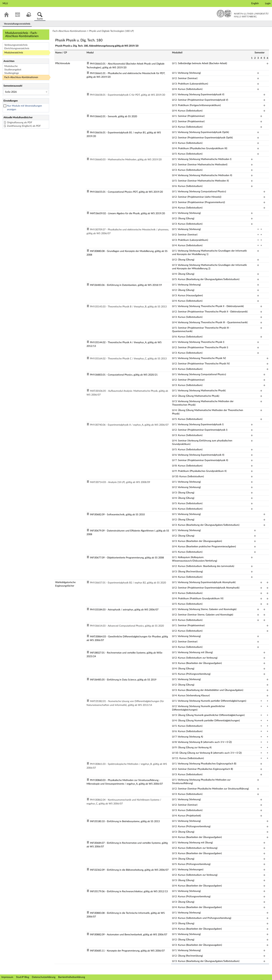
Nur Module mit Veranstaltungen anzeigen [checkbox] (24, 108)
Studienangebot (13, 70)
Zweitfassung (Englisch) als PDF (24, 126)
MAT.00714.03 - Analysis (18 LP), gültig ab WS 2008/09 (120, 482)
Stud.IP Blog (23, 977)
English (255, 3)
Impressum (7, 977)
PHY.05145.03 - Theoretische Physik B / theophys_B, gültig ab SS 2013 (128, 307)
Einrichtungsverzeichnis (17, 49)
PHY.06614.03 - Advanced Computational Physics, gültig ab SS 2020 (127, 626)
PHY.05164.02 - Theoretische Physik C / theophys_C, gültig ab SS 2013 (128, 359)
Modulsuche (11, 66)
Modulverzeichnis (14, 53)
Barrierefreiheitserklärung (72, 977)
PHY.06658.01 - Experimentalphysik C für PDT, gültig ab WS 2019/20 (128, 95)
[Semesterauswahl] (26, 92)
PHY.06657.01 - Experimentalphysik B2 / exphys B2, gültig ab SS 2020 (128, 583)
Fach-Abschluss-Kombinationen (21, 77)
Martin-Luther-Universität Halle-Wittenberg (243, 14)
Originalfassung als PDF (20, 123)
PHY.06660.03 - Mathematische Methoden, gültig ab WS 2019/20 (126, 160)
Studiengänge (12, 73)
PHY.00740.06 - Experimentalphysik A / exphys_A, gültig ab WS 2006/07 (129, 425)
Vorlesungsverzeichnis (16, 45)
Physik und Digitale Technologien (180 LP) (111, 31)
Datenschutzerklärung (44, 977)
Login (268, 3)
